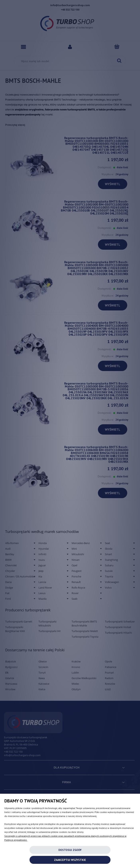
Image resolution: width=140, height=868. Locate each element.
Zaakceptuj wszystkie (70, 860)
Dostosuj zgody (70, 850)
